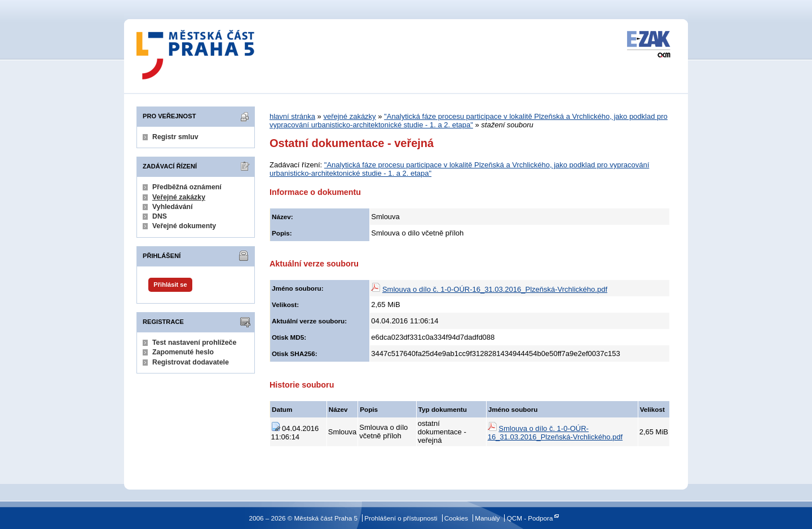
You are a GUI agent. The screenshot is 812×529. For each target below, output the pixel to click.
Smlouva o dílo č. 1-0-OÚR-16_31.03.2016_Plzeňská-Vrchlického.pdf (495, 289)
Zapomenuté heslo (183, 352)
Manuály (487, 518)
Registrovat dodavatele (191, 362)
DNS (160, 216)
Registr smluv (175, 137)
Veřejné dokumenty (184, 226)
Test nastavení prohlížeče (194, 343)
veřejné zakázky (349, 116)
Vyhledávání (173, 207)
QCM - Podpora (530, 518)
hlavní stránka (292, 116)
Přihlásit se (170, 284)
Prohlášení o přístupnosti (401, 518)
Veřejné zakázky (179, 197)
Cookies (456, 518)
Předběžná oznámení (187, 187)
